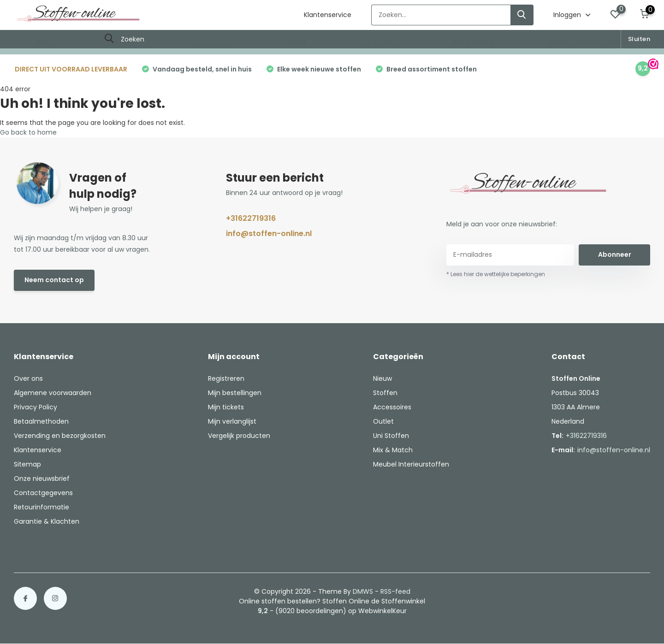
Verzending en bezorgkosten (60, 436)
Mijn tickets (226, 407)
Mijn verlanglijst (232, 421)
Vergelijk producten (239, 436)
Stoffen (123, 42)
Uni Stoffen (379, 42)
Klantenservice (328, 15)
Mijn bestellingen (235, 393)
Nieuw (46, 42)
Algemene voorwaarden (53, 393)
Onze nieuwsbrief (42, 479)
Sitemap (27, 464)
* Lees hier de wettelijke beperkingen (496, 274)
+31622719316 (251, 218)
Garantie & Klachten (47, 521)
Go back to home (28, 132)
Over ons (28, 378)
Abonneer (615, 254)
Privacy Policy (36, 407)
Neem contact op (54, 280)
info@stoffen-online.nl (269, 233)
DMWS (363, 591)
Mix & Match (473, 42)
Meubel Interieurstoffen (588, 42)
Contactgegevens (43, 493)
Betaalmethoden (41, 421)
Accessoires (210, 42)
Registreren (226, 378)
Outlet (296, 42)
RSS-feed (395, 591)
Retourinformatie (41, 507)
